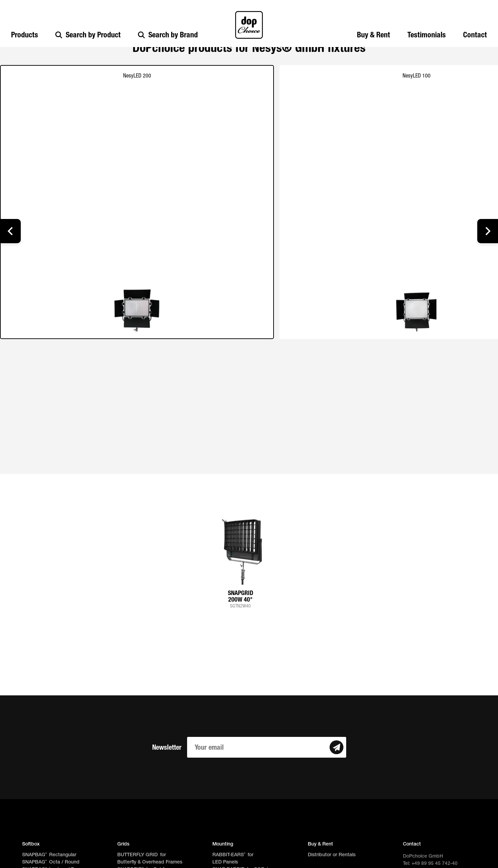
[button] (10, 231)
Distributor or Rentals (332, 855)
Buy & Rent (373, 35)
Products (25, 35)
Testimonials (427, 35)
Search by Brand (168, 35)
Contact (475, 35)
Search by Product (88, 35)
